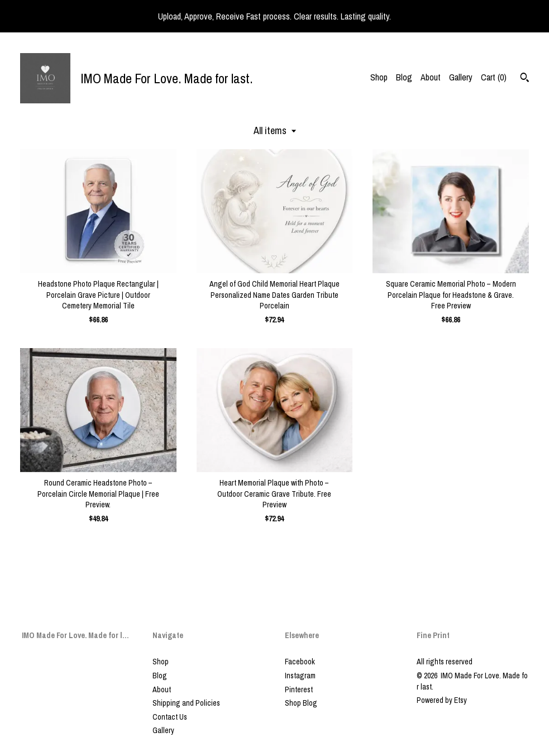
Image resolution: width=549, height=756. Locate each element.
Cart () (494, 77)
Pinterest (299, 690)
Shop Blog (301, 703)
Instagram (300, 676)
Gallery (461, 77)
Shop (379, 77)
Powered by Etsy (442, 700)
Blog (404, 77)
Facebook (300, 662)
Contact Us (170, 717)
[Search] (525, 79)
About (431, 77)
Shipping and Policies (186, 703)
